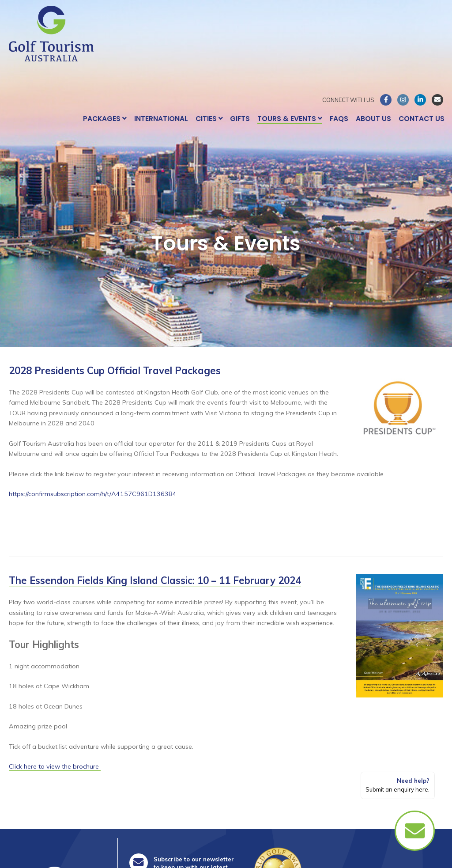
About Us (373, 119)
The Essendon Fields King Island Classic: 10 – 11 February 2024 (155, 580)
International (161, 119)
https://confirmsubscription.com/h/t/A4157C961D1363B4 (93, 494)
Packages (105, 119)
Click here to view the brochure (55, 766)
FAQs (339, 119)
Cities (209, 119)
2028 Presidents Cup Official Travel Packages (115, 371)
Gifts (240, 119)
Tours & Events (290, 119)
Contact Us (422, 119)
